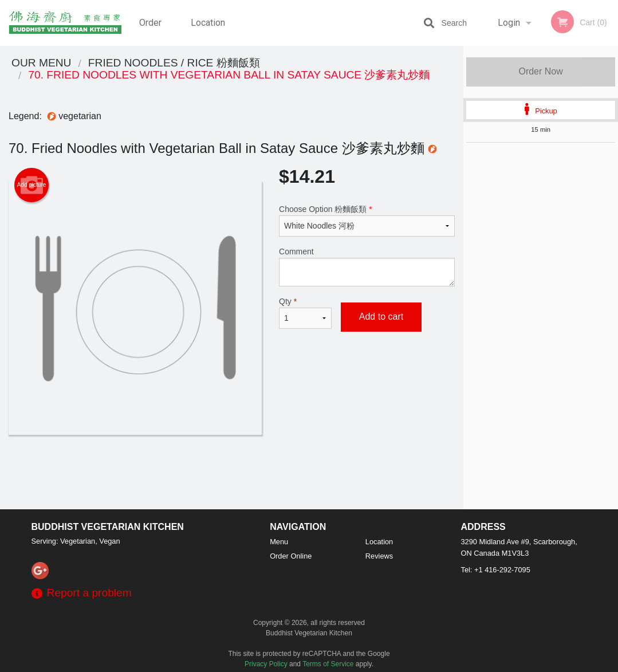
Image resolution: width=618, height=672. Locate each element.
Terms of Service (328, 664)
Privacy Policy (266, 664)
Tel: (496, 570)
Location (208, 23)
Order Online (152, 32)
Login (509, 23)
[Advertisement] (232, 472)
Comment (367, 267)
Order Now (540, 71)
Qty (305, 313)
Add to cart (381, 317)
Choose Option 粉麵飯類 (367, 221)
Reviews (379, 556)
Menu (279, 542)
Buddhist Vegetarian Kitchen (108, 527)
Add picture (32, 185)
